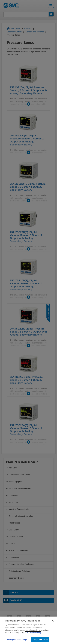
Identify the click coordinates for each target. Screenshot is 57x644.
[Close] (53, 623)
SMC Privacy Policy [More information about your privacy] (33, 635)
